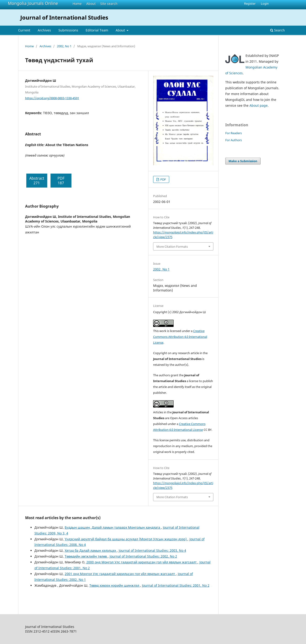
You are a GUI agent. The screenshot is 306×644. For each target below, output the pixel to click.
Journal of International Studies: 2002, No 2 (143, 556)
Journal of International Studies (64, 17)
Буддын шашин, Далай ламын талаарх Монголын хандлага (113, 527)
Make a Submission (243, 161)
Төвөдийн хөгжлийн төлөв (86, 556)
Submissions (68, 30)
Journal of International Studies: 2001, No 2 (176, 585)
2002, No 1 (64, 46)
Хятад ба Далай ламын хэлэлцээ (91, 550)
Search (277, 30)
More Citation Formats (172, 247)
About (91, 4)
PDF (163, 179)
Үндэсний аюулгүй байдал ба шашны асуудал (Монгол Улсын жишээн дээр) (126, 539)
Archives (44, 30)
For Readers (234, 133)
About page (259, 105)
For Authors (234, 140)
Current (24, 30)
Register (250, 3)
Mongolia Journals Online (33, 3)
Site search (109, 4)
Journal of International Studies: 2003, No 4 (152, 550)
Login (265, 3)
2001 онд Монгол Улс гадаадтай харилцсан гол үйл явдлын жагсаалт (120, 574)
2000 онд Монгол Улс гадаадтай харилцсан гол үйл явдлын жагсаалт (142, 562)
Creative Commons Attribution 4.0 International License (180, 337)
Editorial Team (97, 30)
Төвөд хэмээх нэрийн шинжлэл (115, 585)
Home (77, 4)
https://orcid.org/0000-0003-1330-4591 (52, 98)
